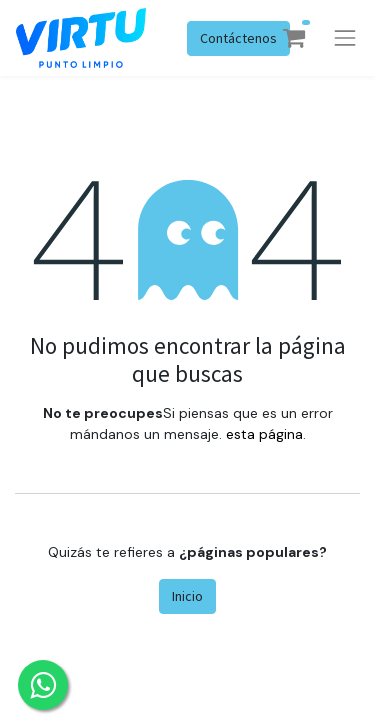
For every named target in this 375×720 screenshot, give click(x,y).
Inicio (187, 596)
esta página (264, 434)
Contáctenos (238, 38)
